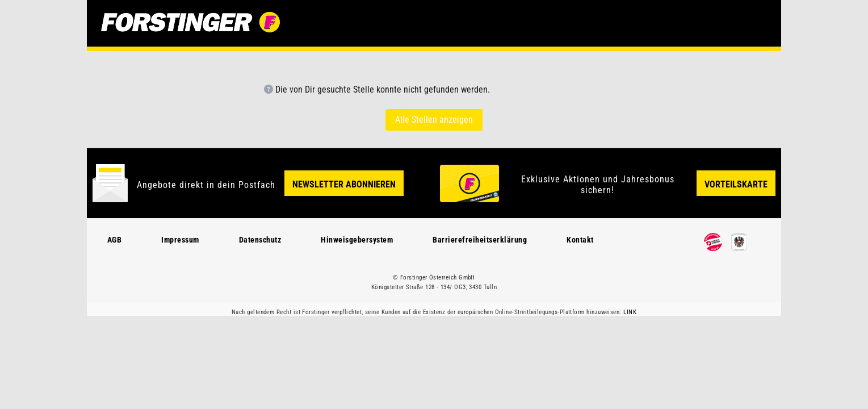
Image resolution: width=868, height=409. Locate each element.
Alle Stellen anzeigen (434, 120)
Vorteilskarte (736, 184)
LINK (630, 312)
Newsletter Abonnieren (344, 184)
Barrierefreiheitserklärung (480, 240)
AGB (115, 240)
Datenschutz (260, 240)
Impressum (180, 240)
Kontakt (580, 240)
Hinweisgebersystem (357, 240)
